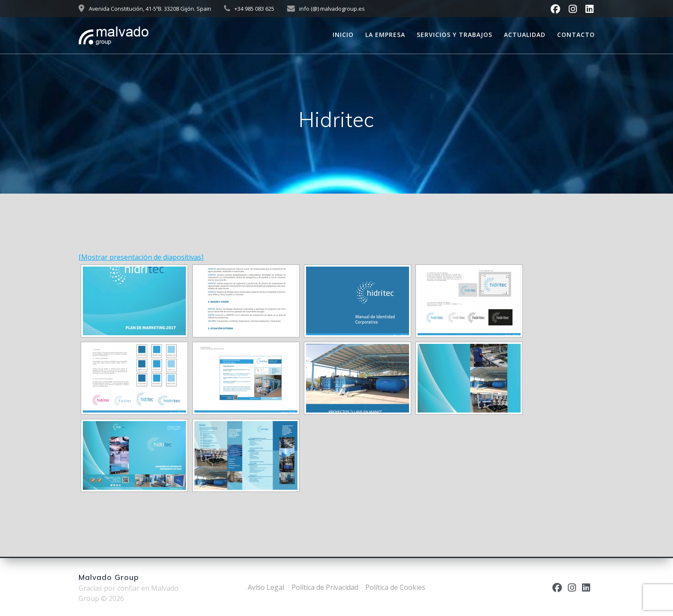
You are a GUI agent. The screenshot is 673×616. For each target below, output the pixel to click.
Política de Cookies (395, 587)
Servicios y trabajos (455, 35)
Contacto (576, 35)
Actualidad (525, 35)
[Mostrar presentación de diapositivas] (141, 257)
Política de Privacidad (325, 587)
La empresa (385, 35)
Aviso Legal (266, 587)
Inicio (343, 35)
